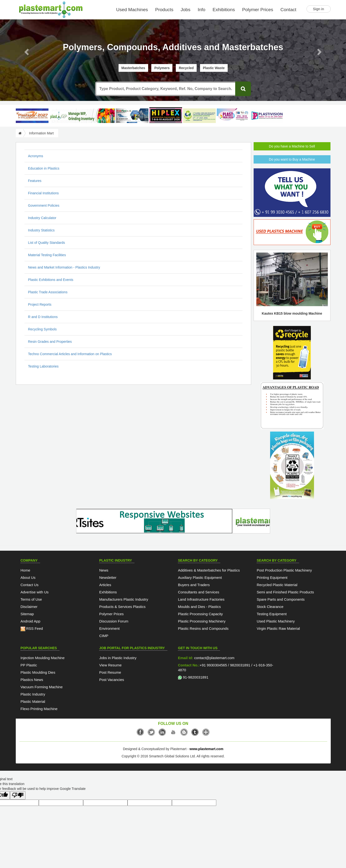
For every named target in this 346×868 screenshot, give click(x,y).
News (104, 570)
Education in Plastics (44, 168)
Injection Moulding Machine (43, 658)
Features (35, 181)
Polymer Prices (258, 10)
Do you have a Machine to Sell (292, 146)
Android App (31, 621)
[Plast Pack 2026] (233, 116)
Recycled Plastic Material (277, 585)
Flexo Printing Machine (39, 709)
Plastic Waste (214, 68)
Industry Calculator (42, 218)
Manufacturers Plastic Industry (124, 599)
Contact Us (30, 585)
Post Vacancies (112, 680)
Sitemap (27, 614)
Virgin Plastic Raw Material (278, 628)
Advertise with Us (35, 592)
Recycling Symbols (42, 329)
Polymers (162, 68)
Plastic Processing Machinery (202, 621)
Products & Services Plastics (122, 607)
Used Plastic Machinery (276, 621)
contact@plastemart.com (214, 658)
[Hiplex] (166, 115)
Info (201, 10)
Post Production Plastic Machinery (284, 570)
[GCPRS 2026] (199, 116)
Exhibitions (224, 10)
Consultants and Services (199, 592)
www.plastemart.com (207, 749)
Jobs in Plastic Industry (118, 658)
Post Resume (110, 672)
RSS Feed (32, 628)
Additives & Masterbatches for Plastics (209, 570)
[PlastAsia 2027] (32, 116)
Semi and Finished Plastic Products (285, 592)
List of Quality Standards (47, 243)
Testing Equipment (272, 614)
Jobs (185, 10)
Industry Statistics (41, 230)
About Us (28, 577)
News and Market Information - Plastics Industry (64, 267)
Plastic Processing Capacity (200, 614)
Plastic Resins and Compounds (203, 628)
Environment (109, 628)
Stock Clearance (270, 607)
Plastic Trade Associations (48, 292)
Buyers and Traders (194, 585)
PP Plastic (29, 665)
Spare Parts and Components (281, 599)
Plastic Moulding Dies (38, 672)
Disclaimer (29, 607)
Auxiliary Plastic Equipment (200, 577)
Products (164, 10)
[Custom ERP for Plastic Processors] (82, 116)
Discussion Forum (114, 621)
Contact (288, 10)
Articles (105, 585)
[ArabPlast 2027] (132, 116)
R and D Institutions (43, 317)
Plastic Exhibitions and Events (51, 280)
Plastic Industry (33, 694)
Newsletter (108, 577)
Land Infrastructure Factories (201, 599)
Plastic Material (33, 701)
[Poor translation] (18, 795)
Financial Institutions (44, 193)
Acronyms (36, 156)
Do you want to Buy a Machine (292, 159)
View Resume (110, 665)
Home (25, 570)
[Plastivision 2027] (267, 116)
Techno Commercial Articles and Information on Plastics (70, 354)
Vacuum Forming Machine (42, 687)
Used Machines (132, 10)
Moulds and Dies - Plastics (199, 607)
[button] (26, 50)
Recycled (186, 68)
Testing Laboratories (43, 366)
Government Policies (44, 205)
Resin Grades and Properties (50, 342)
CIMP (104, 636)
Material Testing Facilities (47, 255)
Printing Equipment (272, 577)
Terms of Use (31, 599)
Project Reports (40, 304)
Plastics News (32, 680)
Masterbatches (133, 68)
